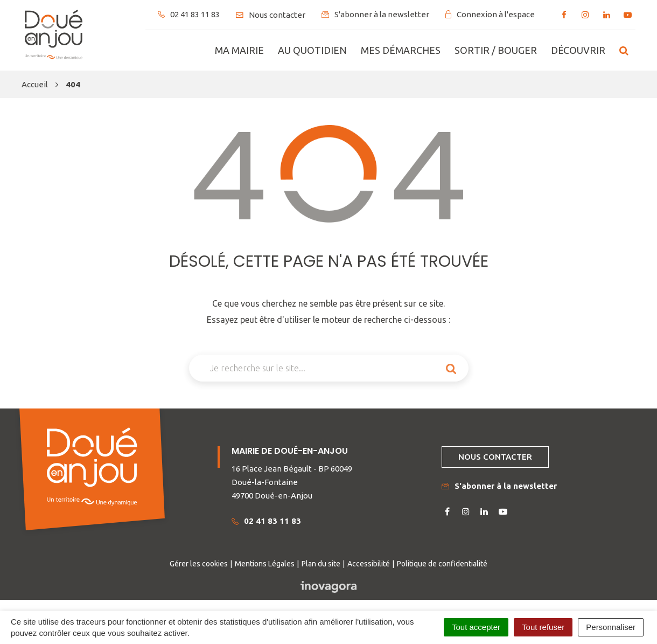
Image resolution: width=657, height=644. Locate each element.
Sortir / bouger (496, 50)
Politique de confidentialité (442, 564)
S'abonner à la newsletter (499, 486)
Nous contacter (495, 457)
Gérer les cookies (199, 564)
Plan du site (321, 564)
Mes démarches (401, 50)
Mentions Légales (265, 564)
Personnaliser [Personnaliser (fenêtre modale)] (611, 627)
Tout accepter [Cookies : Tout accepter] (476, 627)
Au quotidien (312, 50)
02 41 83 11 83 (266, 521)
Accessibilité (369, 564)
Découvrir (578, 50)
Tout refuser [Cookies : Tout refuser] (543, 627)
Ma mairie (239, 50)
